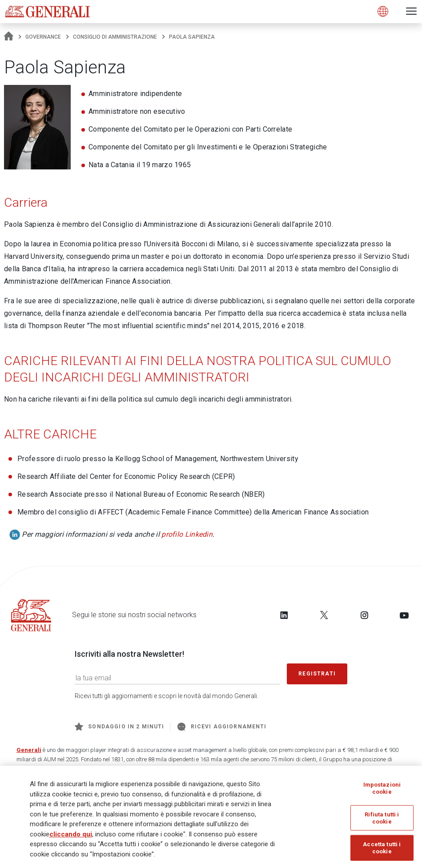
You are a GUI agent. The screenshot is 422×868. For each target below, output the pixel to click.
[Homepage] (9, 37)
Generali (29, 750)
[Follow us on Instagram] (364, 615)
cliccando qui (71, 834)
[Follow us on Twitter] (324, 615)
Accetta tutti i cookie (382, 848)
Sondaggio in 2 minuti (119, 727)
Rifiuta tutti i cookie (382, 818)
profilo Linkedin (187, 534)
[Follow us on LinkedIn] (284, 615)
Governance (43, 37)
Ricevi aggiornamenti (222, 727)
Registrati (317, 674)
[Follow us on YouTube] (404, 615)
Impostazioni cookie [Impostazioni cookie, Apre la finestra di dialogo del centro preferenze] (382, 788)
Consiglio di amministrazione (115, 37)
